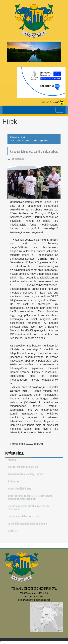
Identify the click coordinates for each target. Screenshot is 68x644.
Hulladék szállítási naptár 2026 (23, 465)
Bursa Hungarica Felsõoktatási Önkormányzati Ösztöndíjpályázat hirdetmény (30, 496)
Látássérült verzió (50, 102)
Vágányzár (12, 458)
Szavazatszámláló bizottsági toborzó (25, 472)
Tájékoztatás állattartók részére (23, 515)
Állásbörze (13, 529)
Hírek (23, 137)
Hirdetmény (13, 480)
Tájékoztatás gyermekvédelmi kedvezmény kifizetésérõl (28, 506)
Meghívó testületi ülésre (19, 487)
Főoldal (14, 137)
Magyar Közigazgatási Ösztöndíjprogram (27, 522)
